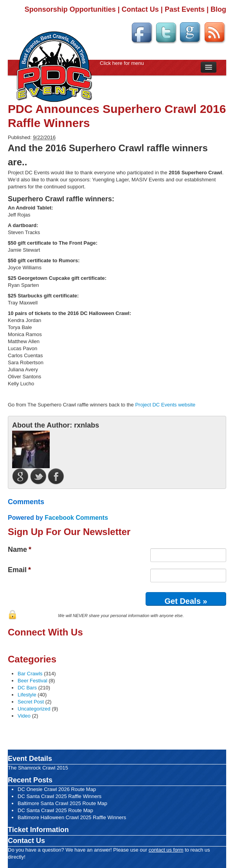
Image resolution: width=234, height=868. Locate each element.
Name (20, 549)
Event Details (30, 759)
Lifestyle (27, 695)
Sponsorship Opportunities (70, 9)
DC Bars (27, 688)
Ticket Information (38, 830)
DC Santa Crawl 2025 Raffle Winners (59, 796)
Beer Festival (32, 681)
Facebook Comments (76, 518)
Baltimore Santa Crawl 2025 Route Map (62, 803)
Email (19, 570)
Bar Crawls (30, 674)
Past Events (185, 9)
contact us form (166, 850)
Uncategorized (34, 709)
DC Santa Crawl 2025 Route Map (55, 810)
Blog (218, 9)
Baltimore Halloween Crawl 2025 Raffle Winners (72, 817)
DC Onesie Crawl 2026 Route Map (57, 789)
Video (24, 716)
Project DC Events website (165, 405)
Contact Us (140, 9)
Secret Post (31, 702)
